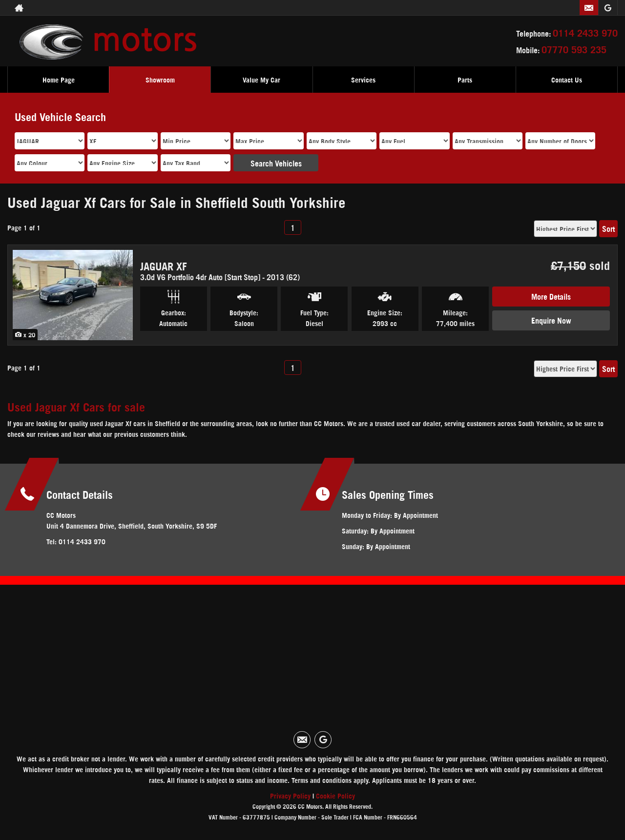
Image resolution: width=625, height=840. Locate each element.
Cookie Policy (335, 795)
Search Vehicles (276, 163)
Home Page (59, 79)
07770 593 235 (574, 49)
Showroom (160, 79)
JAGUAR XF (164, 266)
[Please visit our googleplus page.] (608, 8)
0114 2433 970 (585, 32)
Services (363, 79)
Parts (465, 79)
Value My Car (261, 79)
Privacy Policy (290, 795)
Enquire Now (551, 320)
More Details (551, 296)
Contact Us (567, 79)
